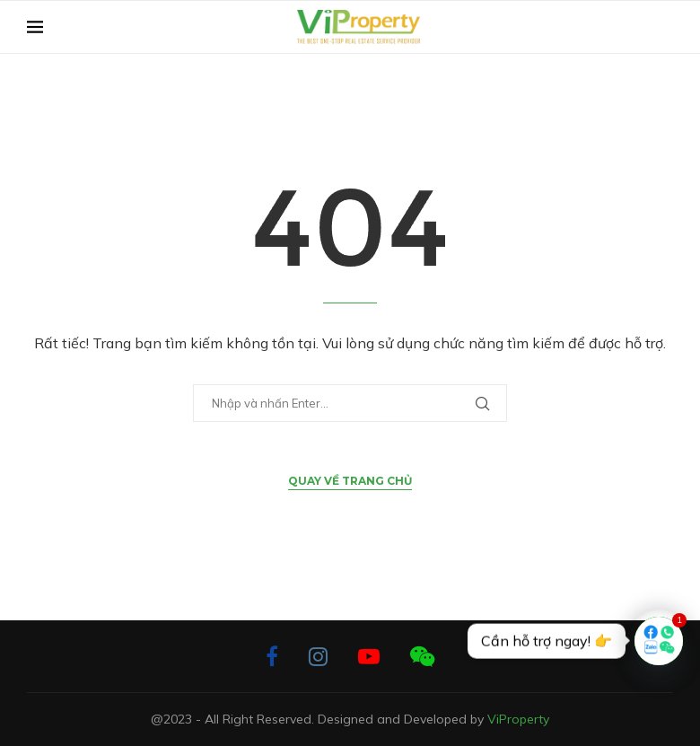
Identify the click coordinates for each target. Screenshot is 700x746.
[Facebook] (272, 656)
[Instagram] (318, 656)
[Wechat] (422, 656)
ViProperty (518, 719)
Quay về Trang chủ (350, 481)
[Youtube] (369, 656)
